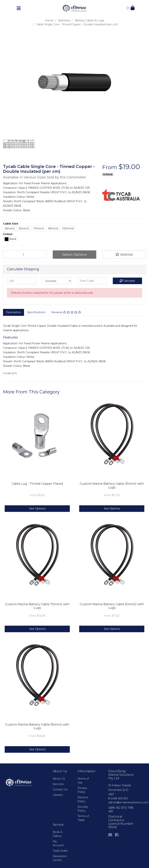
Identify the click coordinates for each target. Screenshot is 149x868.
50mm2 (24, 228)
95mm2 (53, 228)
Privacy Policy (82, 790)
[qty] (22, 281)
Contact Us (60, 789)
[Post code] (92, 281)
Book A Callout (58, 834)
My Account (58, 843)
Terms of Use (83, 781)
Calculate (127, 281)
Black (11, 239)
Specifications (36, 312)
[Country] (57, 281)
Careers (58, 795)
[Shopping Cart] (130, 9)
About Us (59, 779)
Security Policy (83, 809)
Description (14, 312)
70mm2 (39, 228)
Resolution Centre (60, 858)
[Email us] (110, 835)
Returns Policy (83, 799)
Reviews (66, 312)
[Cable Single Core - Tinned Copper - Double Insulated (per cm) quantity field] (25, 255)
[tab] (14, 312)
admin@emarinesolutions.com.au (121, 802)
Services (58, 784)
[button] (124, 255)
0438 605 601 (118, 798)
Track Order (60, 851)
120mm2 (68, 228)
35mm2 (10, 228)
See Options (37, 509)
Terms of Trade (83, 818)
